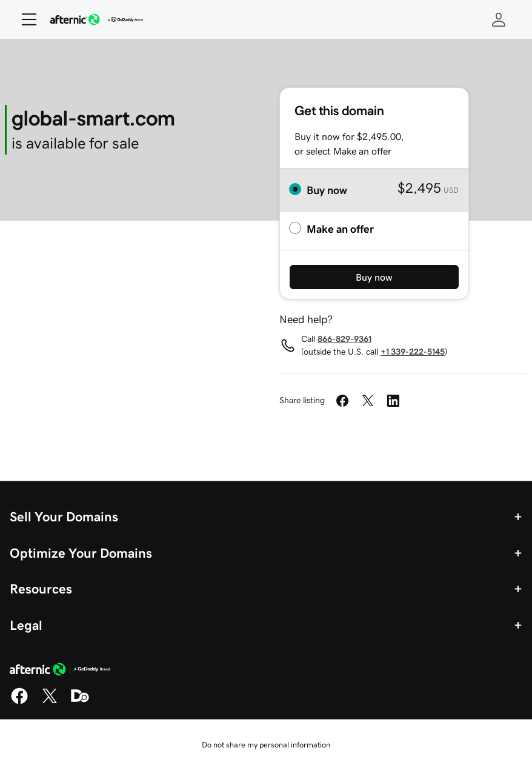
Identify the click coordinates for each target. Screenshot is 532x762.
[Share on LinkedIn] (393, 401)
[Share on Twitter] (368, 401)
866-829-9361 (344, 339)
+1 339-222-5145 (413, 352)
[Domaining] (80, 702)
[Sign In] (499, 19)
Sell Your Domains (64, 516)
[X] (50, 702)
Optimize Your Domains (81, 553)
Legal (26, 625)
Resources (41, 589)
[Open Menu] (24, 19)
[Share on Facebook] (342, 401)
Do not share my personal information (266, 745)
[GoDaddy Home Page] (60, 671)
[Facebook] (19, 702)
